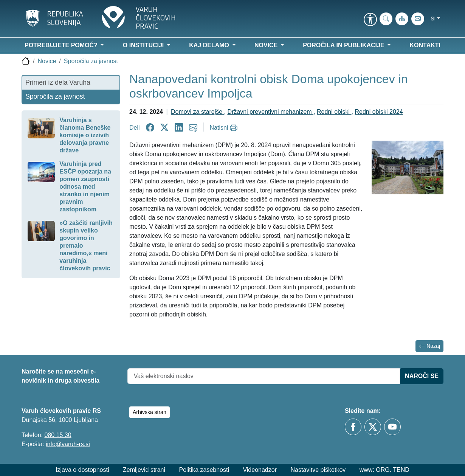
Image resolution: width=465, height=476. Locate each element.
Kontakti (425, 45)
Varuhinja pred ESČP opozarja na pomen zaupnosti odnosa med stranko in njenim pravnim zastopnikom (85, 187)
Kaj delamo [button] (210, 45)
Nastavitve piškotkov (318, 470)
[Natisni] (225, 128)
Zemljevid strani (144, 470)
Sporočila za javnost (91, 61)
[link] (370, 20)
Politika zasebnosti (204, 470)
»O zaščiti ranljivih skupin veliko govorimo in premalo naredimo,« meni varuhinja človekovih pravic (86, 246)
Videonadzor (260, 470)
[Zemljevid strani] (402, 19)
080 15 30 (58, 435)
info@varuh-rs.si (68, 444)
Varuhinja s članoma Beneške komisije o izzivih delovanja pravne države (85, 135)
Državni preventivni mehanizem (270, 112)
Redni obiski (334, 112)
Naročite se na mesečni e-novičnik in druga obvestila (60, 376)
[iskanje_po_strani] (386, 19)
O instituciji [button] (144, 45)
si (433, 19)
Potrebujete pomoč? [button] (62, 45)
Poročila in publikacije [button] (344, 45)
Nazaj (429, 346)
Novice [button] (267, 45)
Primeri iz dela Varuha (58, 82)
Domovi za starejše (198, 112)
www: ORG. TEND (384, 470)
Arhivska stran (150, 412)
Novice (47, 61)
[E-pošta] (418, 19)
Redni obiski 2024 (379, 112)
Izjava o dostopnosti (82, 470)
